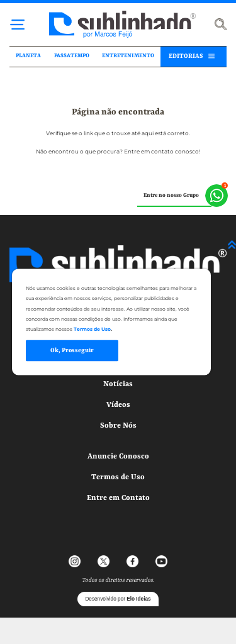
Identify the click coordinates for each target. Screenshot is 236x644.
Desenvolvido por (118, 599)
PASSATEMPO (72, 56)
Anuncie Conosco (118, 457)
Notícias (118, 384)
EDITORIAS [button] (186, 56)
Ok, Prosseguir (72, 351)
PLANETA (28, 56)
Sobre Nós (118, 426)
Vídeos (118, 405)
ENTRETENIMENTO (128, 56)
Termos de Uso (118, 477)
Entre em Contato (118, 498)
